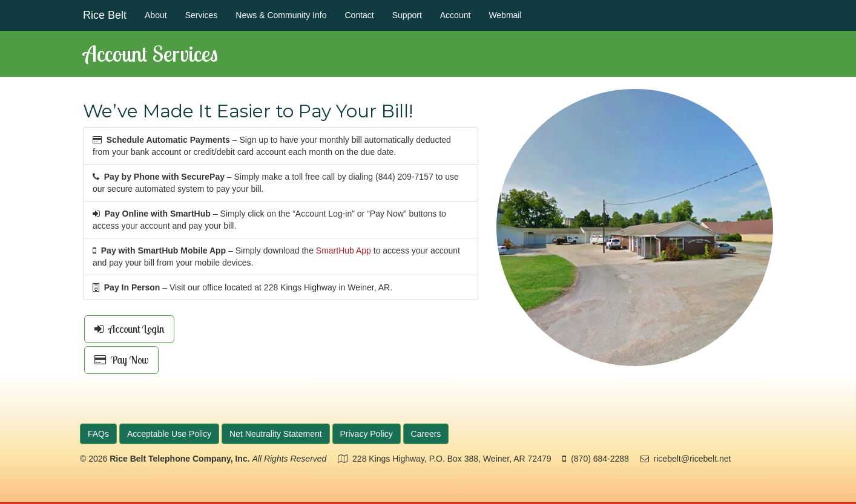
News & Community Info (281, 15)
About (156, 15)
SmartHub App (344, 250)
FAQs (98, 434)
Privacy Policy (367, 434)
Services (202, 15)
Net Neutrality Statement (276, 434)
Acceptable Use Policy (169, 434)
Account (456, 15)
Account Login (129, 329)
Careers (426, 434)
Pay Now (121, 360)
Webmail (505, 15)
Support (407, 15)
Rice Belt (105, 15)
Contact (359, 15)
